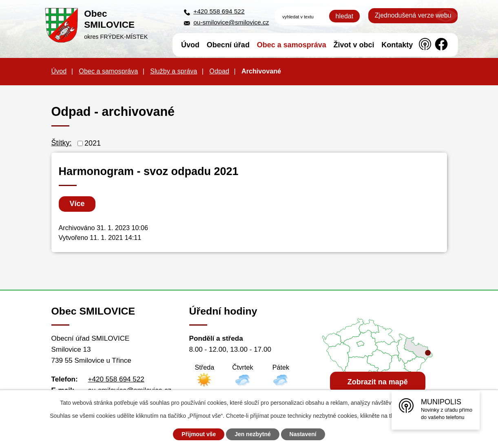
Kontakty (397, 45)
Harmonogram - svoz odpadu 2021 (149, 171)
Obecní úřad (228, 45)
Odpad (219, 71)
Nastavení (303, 434)
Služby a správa (174, 71)
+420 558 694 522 (219, 11)
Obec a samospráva (292, 45)
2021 (93, 143)
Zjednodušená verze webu (413, 15)
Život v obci (354, 45)
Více (77, 204)
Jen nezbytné (253, 434)
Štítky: (62, 143)
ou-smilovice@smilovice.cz (231, 22)
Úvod (190, 45)
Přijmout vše (199, 434)
